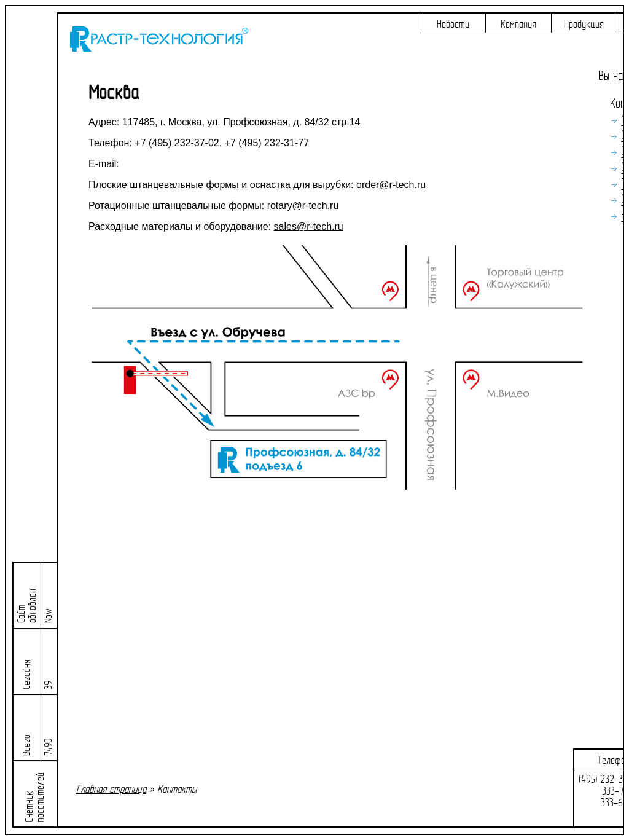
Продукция (584, 24)
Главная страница (111, 789)
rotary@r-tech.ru (303, 206)
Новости (453, 24)
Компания (518, 24)
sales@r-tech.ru (309, 226)
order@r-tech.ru (391, 185)
